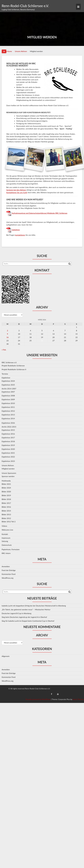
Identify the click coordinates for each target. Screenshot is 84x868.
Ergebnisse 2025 (8, 385)
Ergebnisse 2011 (8, 407)
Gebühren (16, 230)
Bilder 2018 (6, 499)
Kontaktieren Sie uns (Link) (17, 192)
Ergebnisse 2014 (8, 418)
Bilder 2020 (6, 492)
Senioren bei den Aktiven (16, 190)
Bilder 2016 (6, 507)
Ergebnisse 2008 (8, 396)
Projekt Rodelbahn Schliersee (13, 366)
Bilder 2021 (6, 484)
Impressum (6, 538)
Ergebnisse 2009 (8, 399)
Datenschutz (7, 545)
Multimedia (6, 481)
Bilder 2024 (6, 488)
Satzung (5, 541)
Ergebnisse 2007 (8, 392)
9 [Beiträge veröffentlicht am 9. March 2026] (7, 334)
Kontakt (5, 534)
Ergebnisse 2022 (8, 457)
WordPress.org (7, 578)
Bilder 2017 (6, 503)
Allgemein (6, 656)
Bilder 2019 (6, 495)
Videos (4, 526)
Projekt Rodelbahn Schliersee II (14, 369)
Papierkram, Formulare (11, 549)
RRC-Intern (6, 553)
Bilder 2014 (6, 511)
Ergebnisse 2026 (8, 423)
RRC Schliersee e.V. (9, 362)
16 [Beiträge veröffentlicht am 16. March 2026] (7, 337)
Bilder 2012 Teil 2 (9, 522)
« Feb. (4, 350)
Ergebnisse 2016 (8, 434)
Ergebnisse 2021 (8, 453)
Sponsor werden (8, 476)
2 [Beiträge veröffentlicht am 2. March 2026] (7, 330)
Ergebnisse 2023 (8, 461)
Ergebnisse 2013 (8, 415)
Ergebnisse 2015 (8, 430)
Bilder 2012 (6, 518)
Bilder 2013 (6, 514)
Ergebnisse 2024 (8, 381)
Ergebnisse (6, 378)
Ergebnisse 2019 (8, 445)
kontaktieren (20, 235)
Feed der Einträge (9, 570)
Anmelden (6, 566)
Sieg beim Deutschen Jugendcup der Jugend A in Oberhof (24, 617)
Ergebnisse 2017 (8, 437)
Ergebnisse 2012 (8, 411)
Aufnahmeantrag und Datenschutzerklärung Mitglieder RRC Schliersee (39, 213)
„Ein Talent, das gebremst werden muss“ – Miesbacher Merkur (26, 609)
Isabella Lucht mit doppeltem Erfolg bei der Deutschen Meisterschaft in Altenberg (34, 606)
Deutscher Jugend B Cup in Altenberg (17, 613)
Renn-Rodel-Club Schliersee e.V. (25, 6)
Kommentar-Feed (9, 574)
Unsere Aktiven (8, 465)
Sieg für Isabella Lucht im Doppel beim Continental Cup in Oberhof (28, 621)
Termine (5, 374)
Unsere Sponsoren (9, 473)
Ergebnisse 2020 (8, 449)
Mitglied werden (8, 469)
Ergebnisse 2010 (8, 403)
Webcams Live (7, 530)
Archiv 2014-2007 (9, 389)
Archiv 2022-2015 (9, 427)
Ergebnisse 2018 (8, 441)
